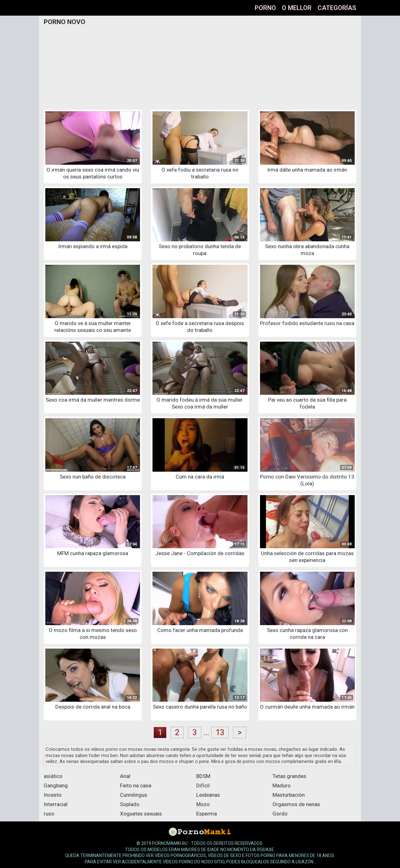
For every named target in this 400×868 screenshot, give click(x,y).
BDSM (203, 776)
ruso (49, 814)
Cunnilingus (134, 795)
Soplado (130, 804)
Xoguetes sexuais (141, 814)
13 (220, 733)
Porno (265, 8)
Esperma (207, 814)
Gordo (280, 814)
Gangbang (56, 785)
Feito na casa (136, 785)
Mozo (203, 804)
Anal (125, 776)
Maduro (282, 785)
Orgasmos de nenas (296, 804)
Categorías (337, 8)
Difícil (203, 785)
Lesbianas (208, 795)
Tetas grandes (289, 776)
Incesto (53, 795)
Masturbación (289, 795)
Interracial (56, 804)
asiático (53, 776)
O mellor (297, 8)
